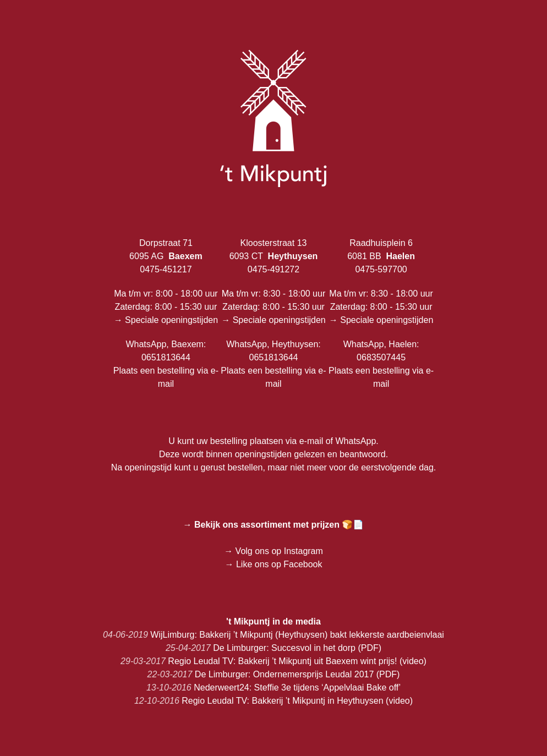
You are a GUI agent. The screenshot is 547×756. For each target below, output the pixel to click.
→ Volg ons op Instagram (273, 551)
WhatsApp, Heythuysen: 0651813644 (273, 351)
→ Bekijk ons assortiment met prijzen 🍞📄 (274, 525)
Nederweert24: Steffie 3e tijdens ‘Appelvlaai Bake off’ (273, 687)
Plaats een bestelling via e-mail (166, 377)
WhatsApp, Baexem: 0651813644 (166, 351)
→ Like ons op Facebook (274, 564)
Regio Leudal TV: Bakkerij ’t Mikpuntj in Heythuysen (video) (273, 701)
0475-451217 (166, 269)
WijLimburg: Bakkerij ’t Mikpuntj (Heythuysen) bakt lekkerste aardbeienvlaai (273, 635)
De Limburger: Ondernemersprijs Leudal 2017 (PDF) (274, 674)
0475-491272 (273, 269)
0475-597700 (381, 269)
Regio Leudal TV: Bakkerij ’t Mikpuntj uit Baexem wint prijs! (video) (273, 661)
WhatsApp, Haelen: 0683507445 (381, 351)
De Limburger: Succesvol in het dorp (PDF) (273, 648)
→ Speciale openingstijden (166, 320)
